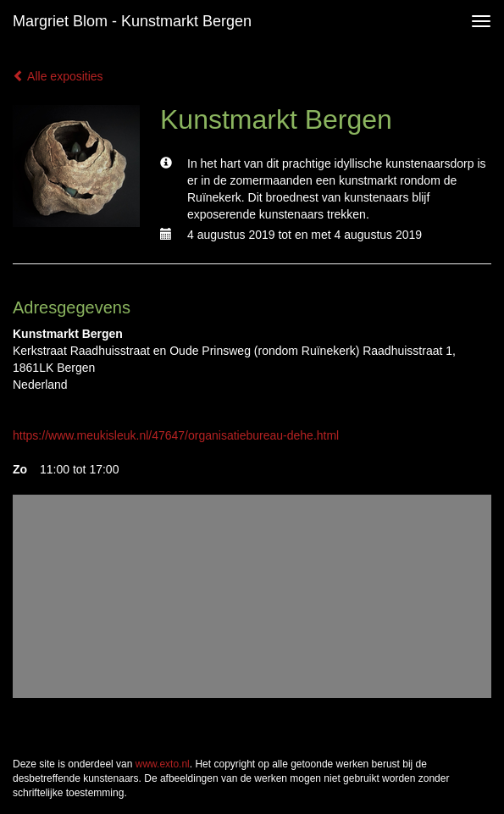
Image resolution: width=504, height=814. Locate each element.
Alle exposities (58, 76)
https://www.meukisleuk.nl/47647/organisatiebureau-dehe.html (176, 435)
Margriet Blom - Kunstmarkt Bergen (132, 21)
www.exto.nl (163, 764)
